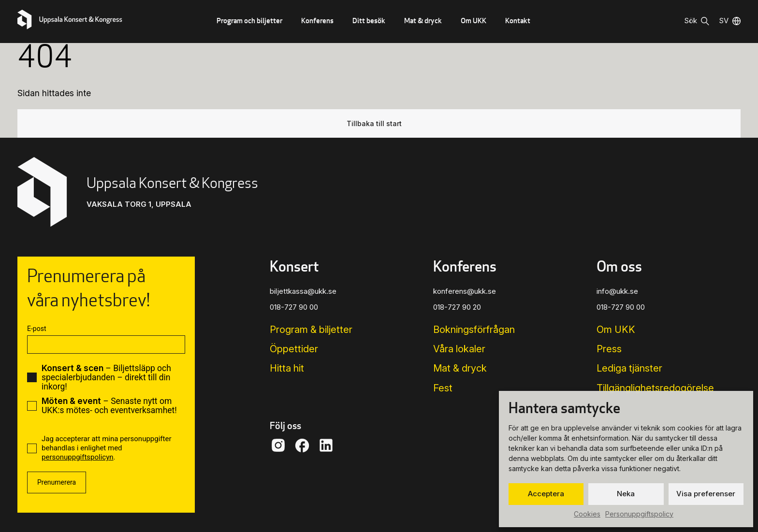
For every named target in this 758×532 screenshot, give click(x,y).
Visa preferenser (706, 494)
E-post (36, 329)
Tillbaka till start (374, 123)
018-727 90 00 (294, 307)
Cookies (587, 514)
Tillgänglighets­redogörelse (655, 388)
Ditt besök (369, 21)
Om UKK (474, 21)
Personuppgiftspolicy (639, 514)
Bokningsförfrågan (474, 330)
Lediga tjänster (629, 368)
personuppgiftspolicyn (78, 457)
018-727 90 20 (457, 307)
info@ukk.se (617, 291)
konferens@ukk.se (465, 291)
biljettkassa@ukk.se (303, 291)
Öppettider (294, 349)
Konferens (317, 21)
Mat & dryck (423, 21)
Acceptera (546, 494)
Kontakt (518, 21)
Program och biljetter (249, 21)
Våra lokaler (459, 349)
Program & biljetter (311, 330)
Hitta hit (287, 368)
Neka (626, 494)
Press (609, 349)
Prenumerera (57, 482)
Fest (443, 388)
